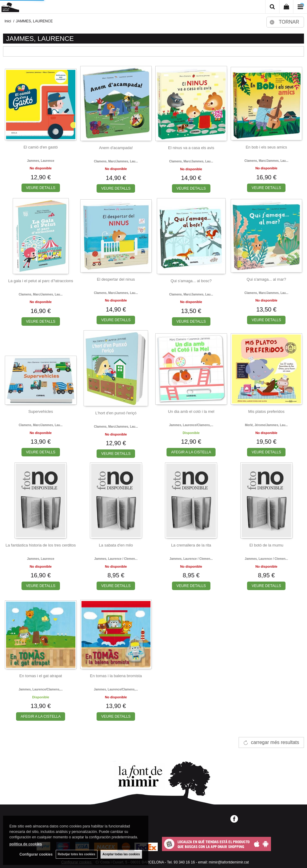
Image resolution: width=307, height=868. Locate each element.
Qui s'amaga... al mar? (266, 279)
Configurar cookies (36, 854)
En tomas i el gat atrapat (41, 676)
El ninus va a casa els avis (191, 148)
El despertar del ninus (116, 279)
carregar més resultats (275, 742)
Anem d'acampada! (116, 148)
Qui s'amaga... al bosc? (191, 281)
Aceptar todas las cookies (121, 854)
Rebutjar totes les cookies (77, 854)
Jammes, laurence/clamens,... (191, 425)
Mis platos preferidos (266, 411)
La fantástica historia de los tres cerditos (41, 545)
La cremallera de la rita (191, 545)
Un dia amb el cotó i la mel (191, 411)
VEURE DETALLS (41, 188)
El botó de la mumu (266, 545)
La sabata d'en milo (116, 545)
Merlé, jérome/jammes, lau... (266, 425)
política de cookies (26, 844)
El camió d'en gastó (41, 147)
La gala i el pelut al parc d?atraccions (41, 281)
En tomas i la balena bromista (116, 676)
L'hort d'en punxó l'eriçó (116, 413)
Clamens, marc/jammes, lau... (116, 161)
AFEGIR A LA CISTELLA (191, 452)
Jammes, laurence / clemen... (116, 559)
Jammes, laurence (41, 161)
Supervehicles (41, 411)
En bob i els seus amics (266, 147)
